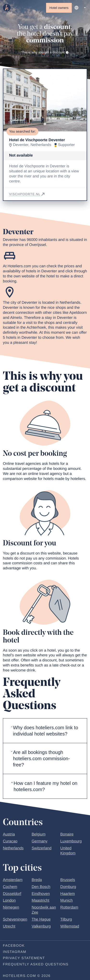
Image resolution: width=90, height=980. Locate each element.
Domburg (68, 887)
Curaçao (10, 842)
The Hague (41, 920)
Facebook (14, 946)
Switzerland (42, 849)
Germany (40, 842)
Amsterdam (13, 880)
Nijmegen (11, 908)
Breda (37, 880)
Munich (66, 901)
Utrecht (9, 927)
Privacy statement (24, 959)
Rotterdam (69, 908)
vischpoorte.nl (27, 195)
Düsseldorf (12, 894)
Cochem (10, 887)
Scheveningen (15, 920)
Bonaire (67, 835)
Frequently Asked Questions (36, 965)
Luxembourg (71, 842)
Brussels (68, 880)
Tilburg (66, 920)
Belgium (39, 835)
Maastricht (41, 901)
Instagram (15, 952)
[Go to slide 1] (45, 124)
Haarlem (67, 894)
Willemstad (70, 927)
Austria (9, 835)
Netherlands (13, 849)
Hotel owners (59, 8)
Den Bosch (41, 887)
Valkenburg (41, 927)
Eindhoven (41, 894)
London (9, 901)
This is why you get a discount (45, 53)
